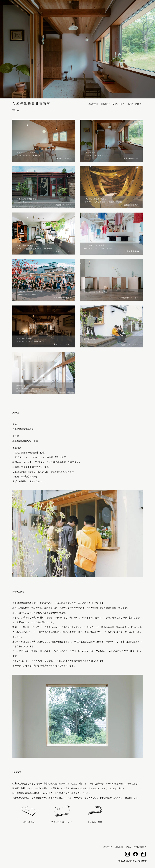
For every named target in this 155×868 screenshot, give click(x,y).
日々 (123, 104)
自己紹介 (105, 104)
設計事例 (93, 104)
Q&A (115, 104)
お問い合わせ (135, 104)
